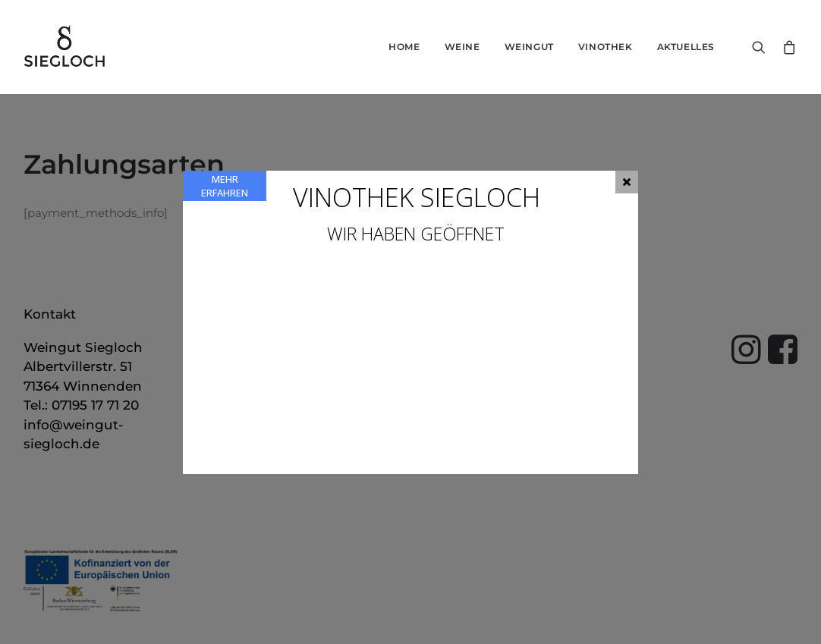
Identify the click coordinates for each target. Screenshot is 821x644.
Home (404, 47)
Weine (462, 47)
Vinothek (606, 47)
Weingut (529, 47)
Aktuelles (686, 47)
